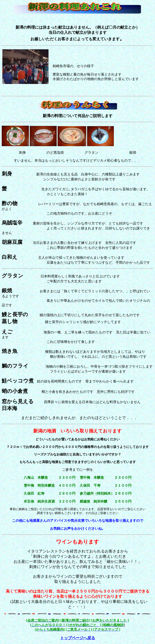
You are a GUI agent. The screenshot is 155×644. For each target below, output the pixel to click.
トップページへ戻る (78, 638)
